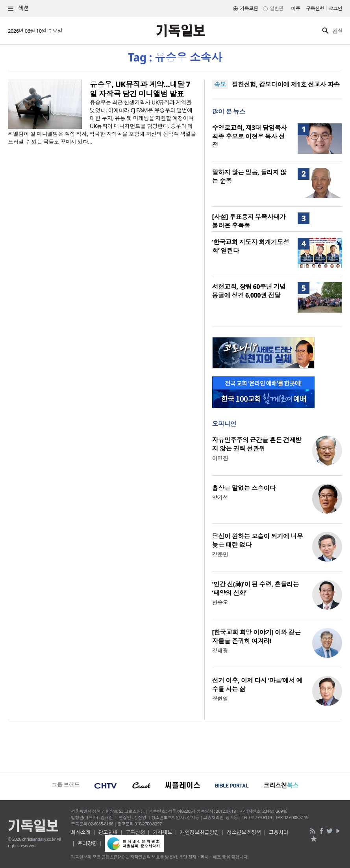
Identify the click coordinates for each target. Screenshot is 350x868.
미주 (295, 8)
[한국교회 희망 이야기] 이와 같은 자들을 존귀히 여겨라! (256, 637)
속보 (220, 84)
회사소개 (81, 832)
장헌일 (220, 699)
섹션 (19, 8)
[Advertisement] (175, 745)
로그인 (335, 8)
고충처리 (278, 832)
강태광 (220, 651)
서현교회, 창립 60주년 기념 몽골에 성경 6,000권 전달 (249, 291)
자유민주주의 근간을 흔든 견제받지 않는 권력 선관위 (257, 444)
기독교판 (249, 8)
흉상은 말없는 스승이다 (244, 488)
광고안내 (108, 832)
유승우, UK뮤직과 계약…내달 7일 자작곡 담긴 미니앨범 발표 (140, 89)
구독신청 (315, 8)
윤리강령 (87, 843)
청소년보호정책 (244, 832)
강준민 (220, 554)
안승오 (220, 603)
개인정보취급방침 (200, 832)
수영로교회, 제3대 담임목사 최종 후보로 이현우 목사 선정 (250, 136)
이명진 (220, 458)
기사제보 (163, 832)
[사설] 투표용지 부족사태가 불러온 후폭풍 (249, 221)
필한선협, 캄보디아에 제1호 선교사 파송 (285, 84)
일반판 (276, 8)
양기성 (220, 498)
